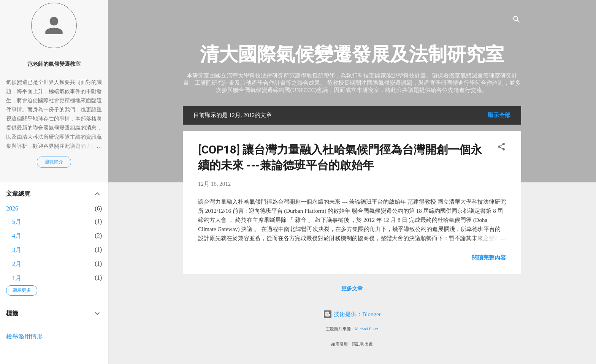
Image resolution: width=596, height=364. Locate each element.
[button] (501, 148)
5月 (17, 222)
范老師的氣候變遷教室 (54, 64)
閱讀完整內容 (489, 258)
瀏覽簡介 (54, 162)
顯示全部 (499, 115)
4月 (17, 236)
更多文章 (352, 289)
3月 (17, 250)
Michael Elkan (367, 329)
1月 (17, 278)
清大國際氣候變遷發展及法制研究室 (352, 54)
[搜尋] (517, 21)
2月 (17, 264)
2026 (12, 208)
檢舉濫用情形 (24, 336)
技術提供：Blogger (352, 314)
